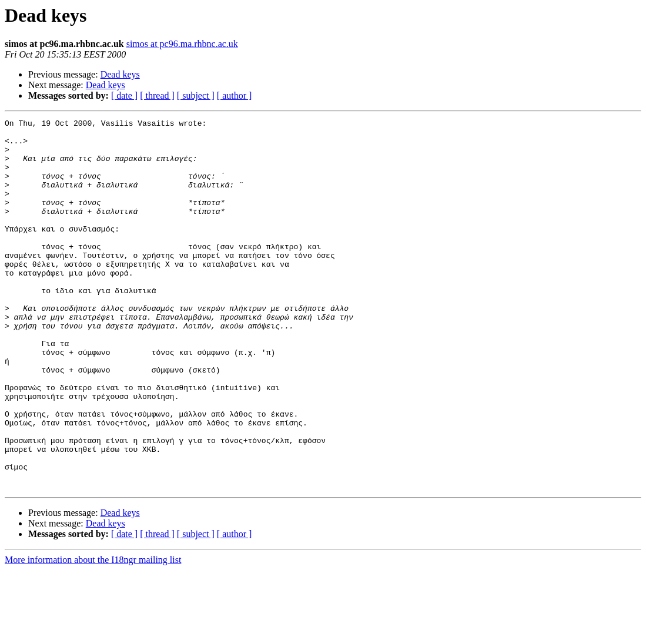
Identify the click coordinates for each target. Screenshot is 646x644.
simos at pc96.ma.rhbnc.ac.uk (182, 44)
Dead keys (120, 74)
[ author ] (235, 95)
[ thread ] (157, 95)
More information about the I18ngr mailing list (93, 634)
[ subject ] (196, 95)
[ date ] (124, 95)
